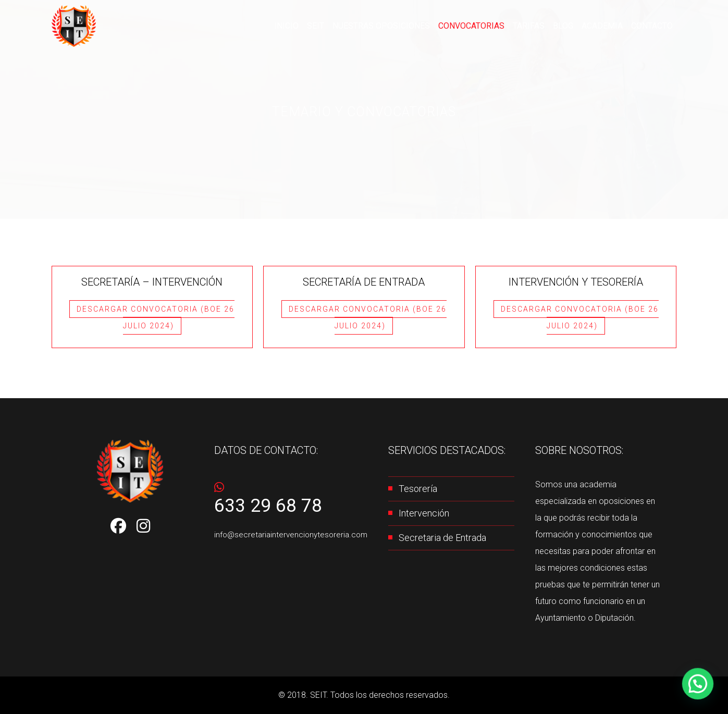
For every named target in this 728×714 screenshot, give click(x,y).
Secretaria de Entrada (442, 538)
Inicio (310, 26)
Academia (605, 26)
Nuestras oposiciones (397, 26)
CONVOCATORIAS (481, 26)
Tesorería (418, 489)
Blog (568, 26)
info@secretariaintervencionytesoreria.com (291, 535)
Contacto (653, 26)
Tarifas (535, 26)
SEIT (337, 26)
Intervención (424, 513)
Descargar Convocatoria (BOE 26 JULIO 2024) (156, 317)
